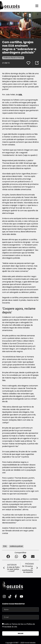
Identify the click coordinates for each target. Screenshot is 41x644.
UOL (20, 95)
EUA (5, 546)
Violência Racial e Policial (13, 58)
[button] (8, 556)
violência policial (16, 546)
